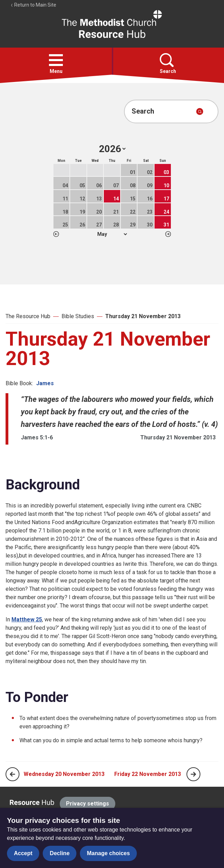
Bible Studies (78, 316)
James (45, 383)
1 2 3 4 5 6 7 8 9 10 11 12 (112, 234)
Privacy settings (88, 804)
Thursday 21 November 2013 (143, 316)
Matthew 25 (27, 619)
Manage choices (108, 853)
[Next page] (193, 774)
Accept (23, 853)
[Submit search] (200, 111)
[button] (56, 60)
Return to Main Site (33, 5)
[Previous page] (13, 774)
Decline (60, 853)
